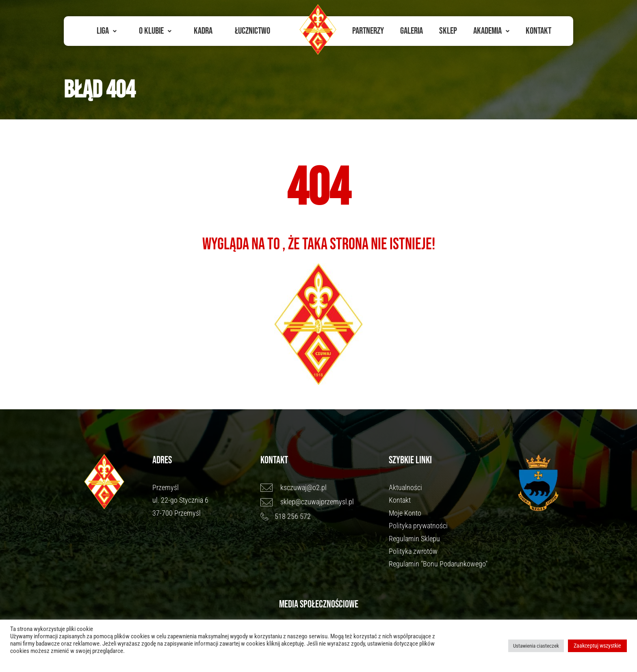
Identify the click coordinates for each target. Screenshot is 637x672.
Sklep (448, 31)
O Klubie (155, 31)
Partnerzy (368, 31)
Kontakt (538, 31)
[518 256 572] (321, 516)
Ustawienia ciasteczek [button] (536, 646)
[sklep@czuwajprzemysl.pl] (321, 502)
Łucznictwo (252, 31)
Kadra (203, 31)
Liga (107, 31)
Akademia (491, 31)
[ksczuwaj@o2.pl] (321, 488)
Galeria (412, 31)
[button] (107, 31)
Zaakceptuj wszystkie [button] (597, 646)
